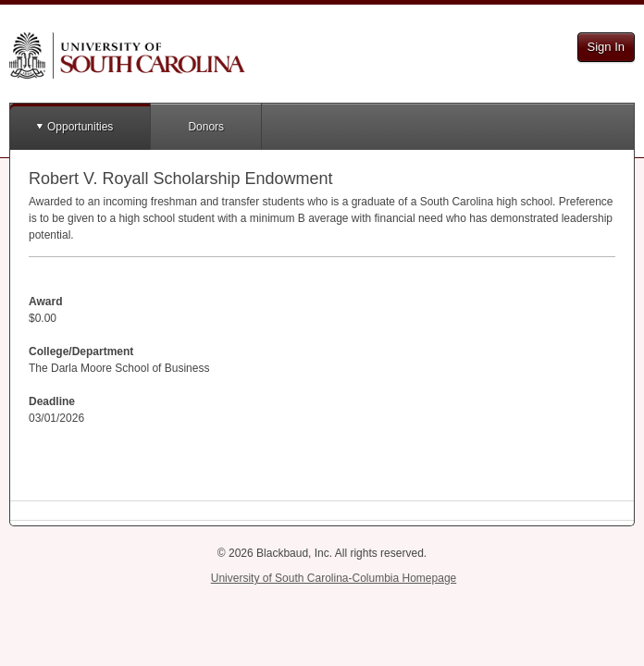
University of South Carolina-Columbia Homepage (334, 578)
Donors (206, 127)
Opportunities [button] (80, 127)
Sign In (606, 47)
